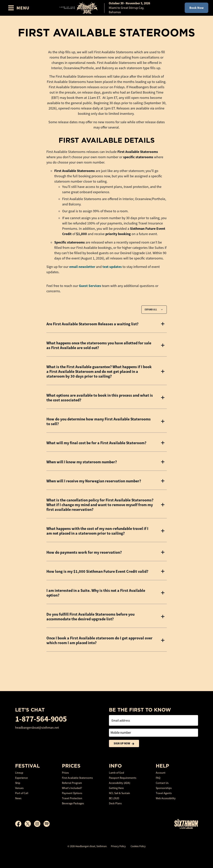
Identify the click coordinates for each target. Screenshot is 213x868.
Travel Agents (164, 793)
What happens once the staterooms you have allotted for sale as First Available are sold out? (99, 345)
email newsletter (82, 267)
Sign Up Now (124, 743)
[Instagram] (39, 824)
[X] (29, 824)
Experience (21, 778)
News (18, 798)
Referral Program (72, 783)
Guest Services (90, 286)
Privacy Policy (118, 846)
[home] (107, 8)
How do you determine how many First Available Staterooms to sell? (99, 421)
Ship (18, 783)
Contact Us (162, 783)
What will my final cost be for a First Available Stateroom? (96, 443)
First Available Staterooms (77, 778)
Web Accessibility (166, 798)
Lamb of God (117, 773)
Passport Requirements (123, 778)
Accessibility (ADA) (120, 783)
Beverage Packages (73, 803)
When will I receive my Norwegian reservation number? (94, 481)
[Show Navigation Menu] (19, 8)
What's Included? (72, 788)
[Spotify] (47, 824)
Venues (19, 788)
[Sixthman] (186, 824)
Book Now (196, 8)
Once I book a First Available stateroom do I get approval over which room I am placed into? (99, 640)
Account (161, 773)
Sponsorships (164, 788)
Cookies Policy (138, 846)
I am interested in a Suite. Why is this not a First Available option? (96, 593)
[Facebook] (20, 824)
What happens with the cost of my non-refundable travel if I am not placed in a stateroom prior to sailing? (97, 531)
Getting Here (116, 788)
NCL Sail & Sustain (119, 793)
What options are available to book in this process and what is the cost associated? (100, 398)
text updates (112, 267)
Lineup (19, 773)
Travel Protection (72, 798)
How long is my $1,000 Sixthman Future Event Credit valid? (97, 571)
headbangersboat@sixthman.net (37, 728)
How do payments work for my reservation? (84, 552)
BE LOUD (114, 798)
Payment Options (72, 793)
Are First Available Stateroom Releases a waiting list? (92, 324)
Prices (65, 773)
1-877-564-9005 (41, 719)
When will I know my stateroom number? (82, 462)
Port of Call (22, 793)
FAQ (158, 778)
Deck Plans (115, 803)
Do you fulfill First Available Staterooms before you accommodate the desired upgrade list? (90, 617)
